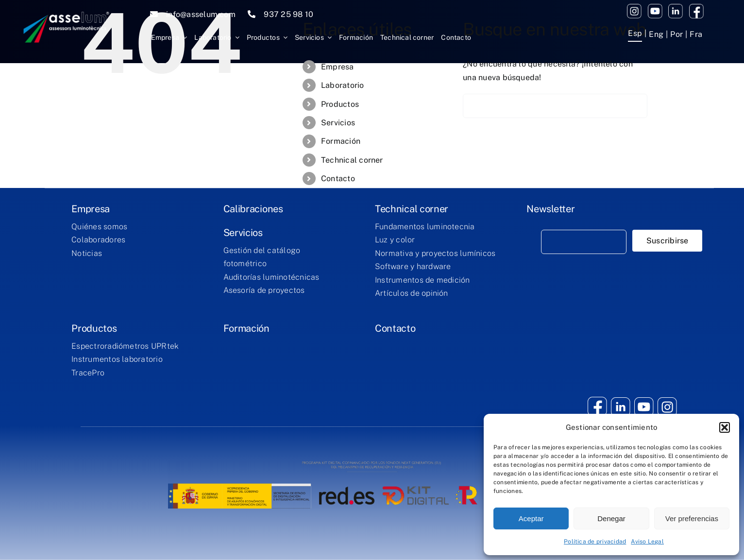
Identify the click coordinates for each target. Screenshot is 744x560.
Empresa (338, 67)
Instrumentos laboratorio (117, 359)
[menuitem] (635, 34)
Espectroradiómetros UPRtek (125, 346)
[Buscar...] (555, 106)
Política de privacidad (595, 542)
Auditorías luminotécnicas (271, 277)
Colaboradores (98, 240)
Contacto (338, 178)
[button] (725, 427)
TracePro (88, 373)
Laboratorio (343, 85)
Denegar (611, 518)
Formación (341, 141)
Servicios (338, 123)
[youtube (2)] (634, 8)
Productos (340, 104)
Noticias (87, 253)
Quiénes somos (99, 227)
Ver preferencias (692, 518)
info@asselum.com (201, 14)
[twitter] (676, 8)
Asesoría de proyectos (264, 290)
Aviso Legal (647, 542)
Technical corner (352, 160)
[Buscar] (475, 106)
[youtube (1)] (655, 8)
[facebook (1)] (696, 8)
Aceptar (531, 518)
